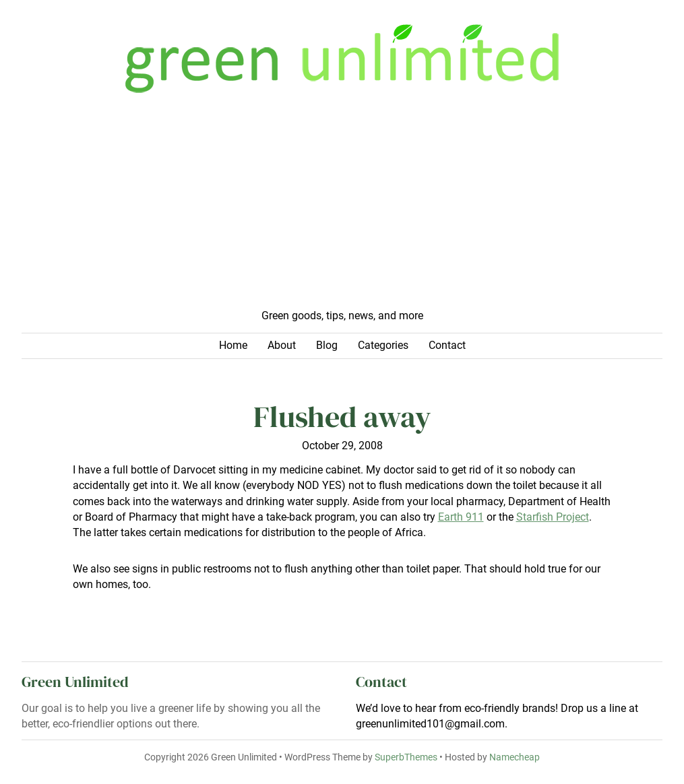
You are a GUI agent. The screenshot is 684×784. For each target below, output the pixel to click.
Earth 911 (461, 517)
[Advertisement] (342, 207)
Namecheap (515, 757)
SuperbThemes (406, 757)
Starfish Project (553, 517)
